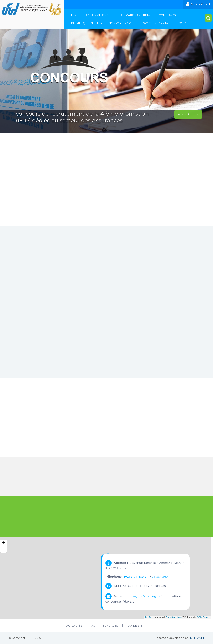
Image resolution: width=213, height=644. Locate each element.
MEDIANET (197, 638)
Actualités (74, 626)
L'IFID (72, 15)
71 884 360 (160, 577)
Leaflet (149, 617)
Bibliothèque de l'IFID (85, 23)
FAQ (92, 626)
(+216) (129, 577)
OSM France (203, 617)
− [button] (4, 550)
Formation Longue (98, 15)
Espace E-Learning (155, 23)
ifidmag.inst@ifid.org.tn (143, 596)
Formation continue (136, 15)
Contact (183, 23)
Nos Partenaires (122, 23)
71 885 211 (142, 577)
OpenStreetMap (174, 617)
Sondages (110, 626)
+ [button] (4, 543)
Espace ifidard (198, 4)
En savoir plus (188, 114)
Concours (167, 15)
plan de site (134, 626)
